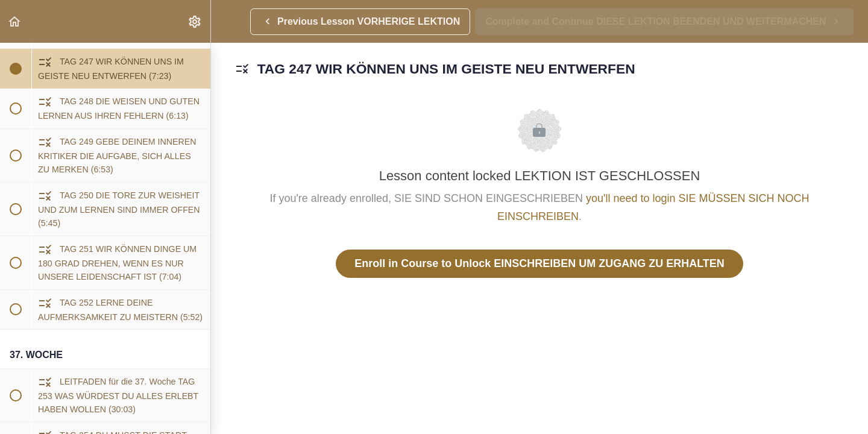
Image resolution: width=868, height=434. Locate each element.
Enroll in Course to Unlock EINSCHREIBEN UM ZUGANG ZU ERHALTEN (539, 263)
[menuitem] (195, 21)
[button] (15, 21)
